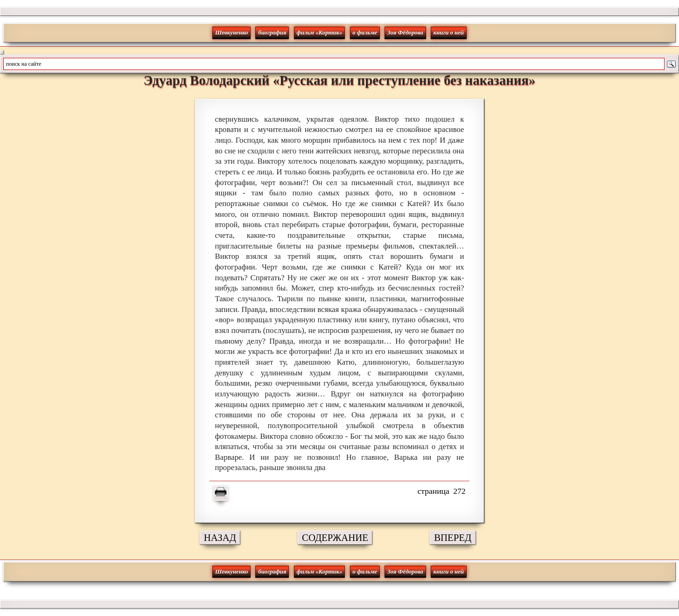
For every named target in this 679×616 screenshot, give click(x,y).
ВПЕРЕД (453, 537)
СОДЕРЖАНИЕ (335, 537)
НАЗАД (220, 537)
